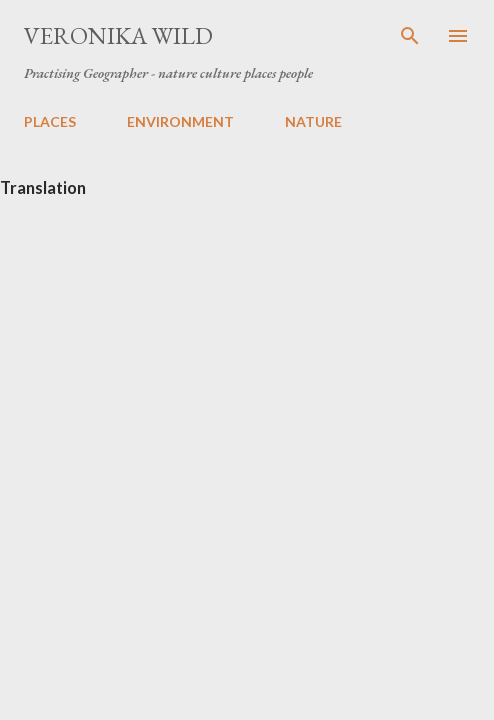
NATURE (313, 121)
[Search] (410, 36)
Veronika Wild (118, 35)
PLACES (50, 121)
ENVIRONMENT (180, 121)
